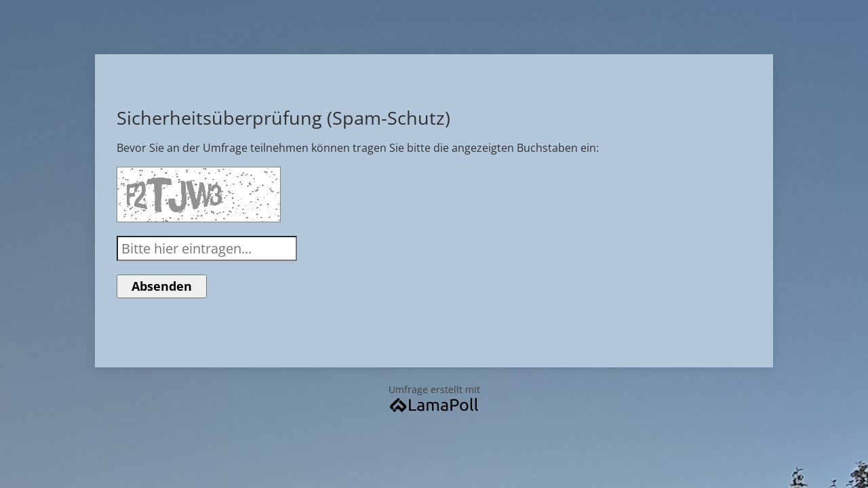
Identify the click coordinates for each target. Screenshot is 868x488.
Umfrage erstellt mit (434, 398)
